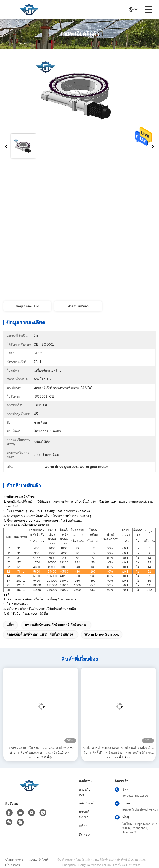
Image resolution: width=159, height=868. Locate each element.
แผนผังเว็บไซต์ (38, 860)
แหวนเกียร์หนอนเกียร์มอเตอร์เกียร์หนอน (55, 625)
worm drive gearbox (102, 634)
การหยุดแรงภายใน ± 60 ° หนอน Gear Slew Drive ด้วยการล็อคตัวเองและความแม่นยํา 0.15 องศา (41, 750)
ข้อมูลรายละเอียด (27, 306)
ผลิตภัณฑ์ (86, 803)
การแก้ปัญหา (84, 815)
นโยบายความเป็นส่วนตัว (14, 862)
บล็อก (83, 826)
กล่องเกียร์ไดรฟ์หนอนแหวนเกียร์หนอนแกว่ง (40, 634)
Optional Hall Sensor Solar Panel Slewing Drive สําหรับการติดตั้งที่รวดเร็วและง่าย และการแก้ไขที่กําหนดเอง (118, 750)
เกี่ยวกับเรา (85, 792)
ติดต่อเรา (86, 835)
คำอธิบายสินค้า (78, 306)
